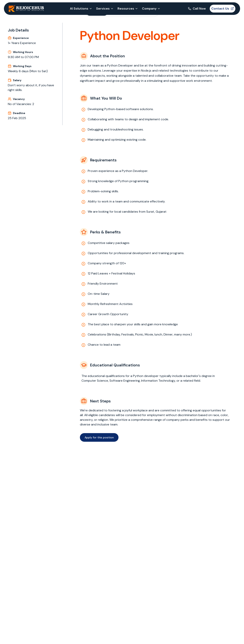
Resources (128, 9)
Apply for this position (99, 437)
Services (105, 9)
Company (151, 9)
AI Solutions (81, 9)
